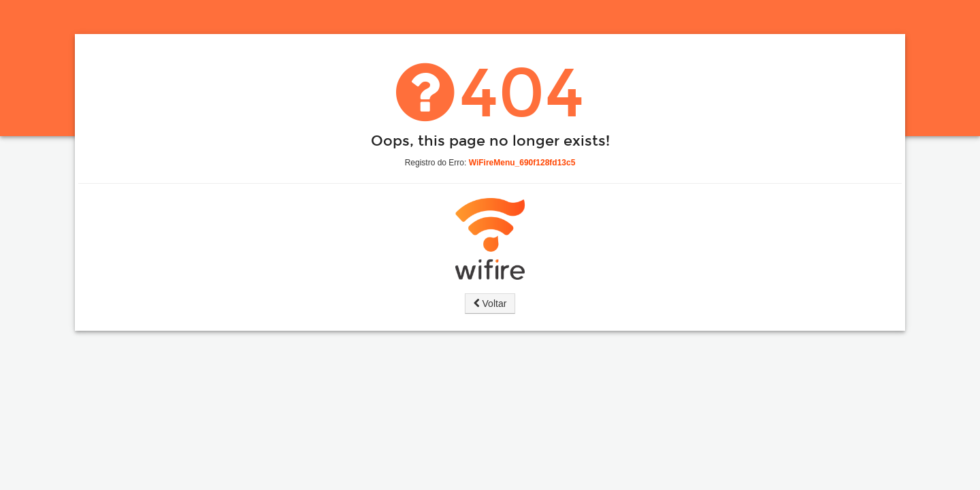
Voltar (490, 304)
